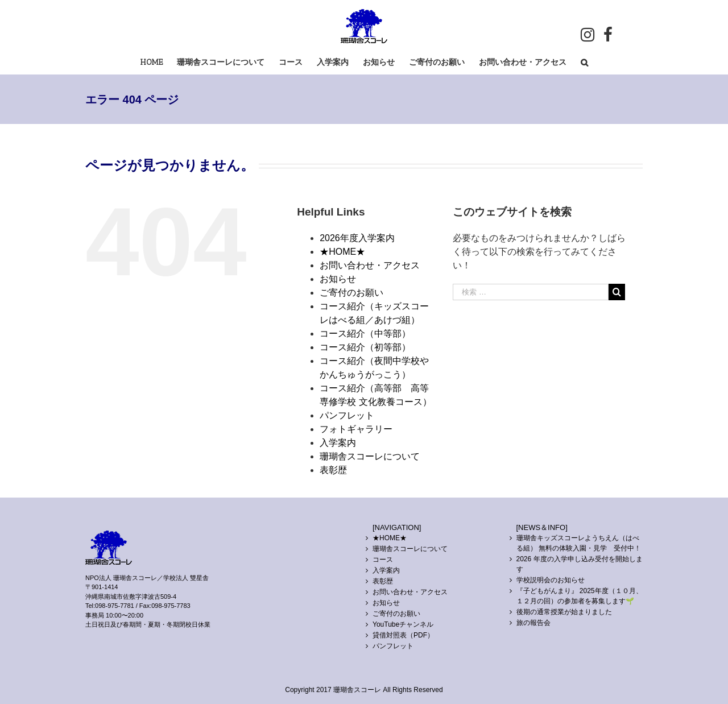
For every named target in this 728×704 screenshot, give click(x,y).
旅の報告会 (533, 623)
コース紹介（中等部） (365, 334)
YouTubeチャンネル (403, 624)
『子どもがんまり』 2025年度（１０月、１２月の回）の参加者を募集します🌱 (580, 596)
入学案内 (338, 443)
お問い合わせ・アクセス (370, 265)
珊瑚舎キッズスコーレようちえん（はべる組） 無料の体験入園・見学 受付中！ (579, 543)
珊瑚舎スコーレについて (370, 456)
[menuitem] (159, 62)
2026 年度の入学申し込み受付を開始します (580, 564)
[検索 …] (531, 292)
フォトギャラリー (356, 429)
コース (383, 560)
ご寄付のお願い (351, 293)
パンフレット (347, 415)
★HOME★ (342, 252)
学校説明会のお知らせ (551, 580)
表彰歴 (333, 470)
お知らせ (338, 279)
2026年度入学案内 (357, 238)
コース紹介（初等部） (365, 347)
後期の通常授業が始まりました (564, 612)
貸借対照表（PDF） (403, 635)
